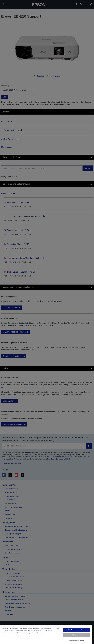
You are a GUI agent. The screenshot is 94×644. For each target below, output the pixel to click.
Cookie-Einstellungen (76, 640)
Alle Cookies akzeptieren (76, 630)
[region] (46, 634)
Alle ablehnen (76, 635)
